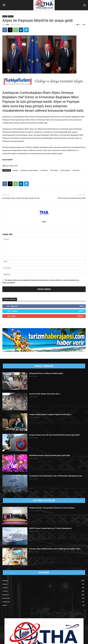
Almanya (15, 170)
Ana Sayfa (6, 13)
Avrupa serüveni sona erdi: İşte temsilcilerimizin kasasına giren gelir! (54, 435)
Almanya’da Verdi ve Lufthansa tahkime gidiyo (46, 373)
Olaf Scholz (76, 170)
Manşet (11, 16)
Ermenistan (44, 170)
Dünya (13, 13)
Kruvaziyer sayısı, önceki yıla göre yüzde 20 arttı (21, 198)
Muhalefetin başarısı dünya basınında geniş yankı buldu (50, 455)
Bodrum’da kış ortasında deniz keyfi (72, 198)
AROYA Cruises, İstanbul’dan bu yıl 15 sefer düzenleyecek (50, 528)
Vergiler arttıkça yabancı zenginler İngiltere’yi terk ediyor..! (51, 414)
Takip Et (81, 311)
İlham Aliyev (54, 170)
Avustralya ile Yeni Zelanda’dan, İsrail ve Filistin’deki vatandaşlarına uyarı (56, 476)
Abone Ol (81, 316)
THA (8, 25)
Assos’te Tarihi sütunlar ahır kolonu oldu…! (45, 394)
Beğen (82, 306)
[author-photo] (44, 218)
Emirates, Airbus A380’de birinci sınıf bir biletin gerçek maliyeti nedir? (55, 549)
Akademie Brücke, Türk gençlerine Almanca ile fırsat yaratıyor (52, 508)
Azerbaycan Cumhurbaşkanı (29, 170)
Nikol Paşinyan (65, 170)
